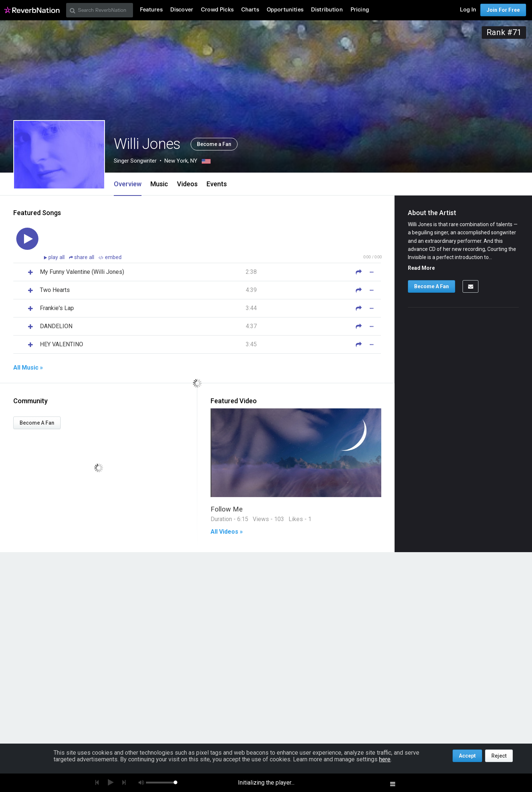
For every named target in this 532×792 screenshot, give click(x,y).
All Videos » (227, 532)
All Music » (28, 368)
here (385, 759)
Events (217, 184)
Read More (421, 268)
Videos (187, 184)
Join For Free (503, 10)
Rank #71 (504, 32)
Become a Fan (214, 144)
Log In (468, 10)
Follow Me (227, 509)
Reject (499, 756)
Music (159, 184)
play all (57, 257)
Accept (467, 756)
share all (82, 257)
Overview (128, 184)
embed (110, 257)
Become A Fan (37, 423)
